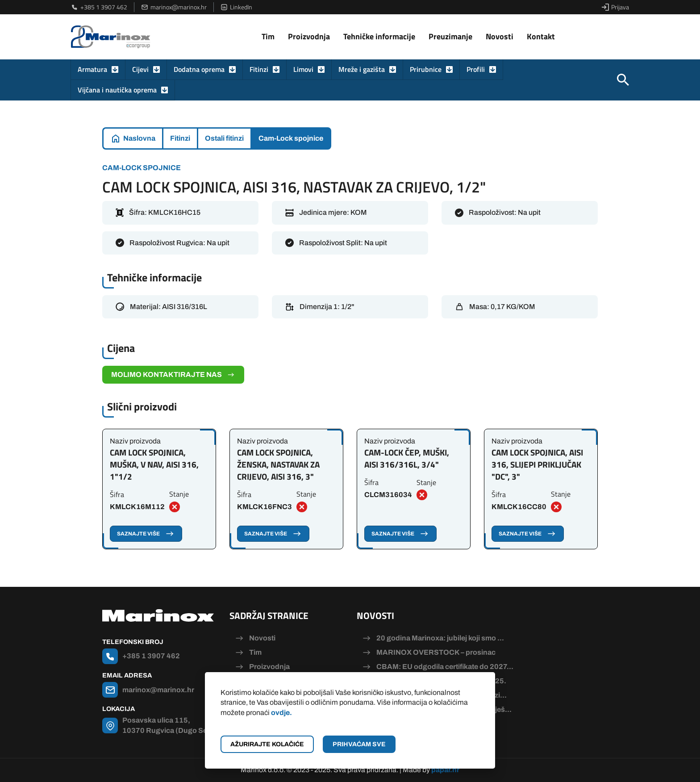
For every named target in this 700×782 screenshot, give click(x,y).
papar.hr (445, 770)
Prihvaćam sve (359, 744)
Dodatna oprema (199, 69)
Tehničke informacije (379, 36)
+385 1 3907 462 (99, 7)
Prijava (615, 7)
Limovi (303, 69)
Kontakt (541, 36)
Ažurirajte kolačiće (267, 744)
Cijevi (140, 69)
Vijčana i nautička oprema (117, 90)
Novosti (500, 36)
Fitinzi (259, 69)
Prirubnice (426, 69)
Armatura (92, 69)
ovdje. (281, 713)
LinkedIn (236, 7)
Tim (268, 36)
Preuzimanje (450, 36)
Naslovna (139, 138)
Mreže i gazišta (362, 69)
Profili (476, 69)
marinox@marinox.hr (174, 7)
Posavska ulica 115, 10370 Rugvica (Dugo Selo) (169, 725)
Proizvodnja (309, 36)
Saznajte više (146, 534)
